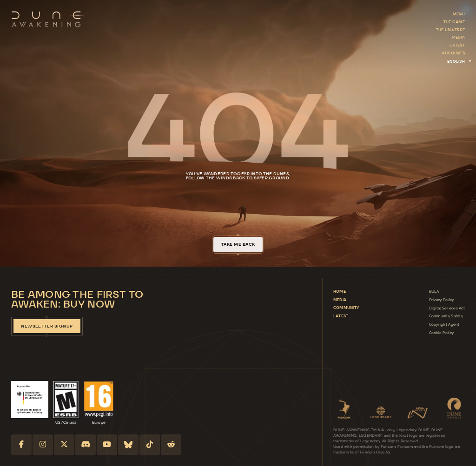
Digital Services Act (447, 308)
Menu (459, 14)
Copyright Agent (444, 324)
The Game (454, 22)
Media (458, 37)
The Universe (450, 30)
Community (346, 308)
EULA (434, 291)
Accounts (453, 53)
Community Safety (446, 316)
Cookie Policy (442, 333)
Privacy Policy (442, 300)
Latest (457, 45)
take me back (238, 244)
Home (340, 291)
